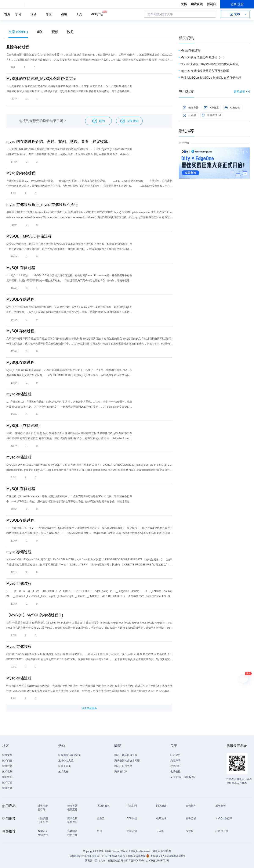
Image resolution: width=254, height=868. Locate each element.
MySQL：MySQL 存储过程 (29, 236)
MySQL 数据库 (224, 818)
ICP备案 (211, 108)
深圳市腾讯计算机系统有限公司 (87, 856)
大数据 (190, 831)
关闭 (247, 152)
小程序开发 (222, 831)
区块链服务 (103, 806)
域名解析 (221, 806)
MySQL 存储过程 (21, 268)
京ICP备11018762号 (158, 861)
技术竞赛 (63, 772)
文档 (184, 4)
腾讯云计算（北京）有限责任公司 (104, 861)
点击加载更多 (89, 708)
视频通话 (161, 818)
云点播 (189, 115)
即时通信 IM (211, 115)
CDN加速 (132, 818)
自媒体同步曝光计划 (70, 755)
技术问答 (7, 761)
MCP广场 (97, 14)
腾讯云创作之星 (123, 766)
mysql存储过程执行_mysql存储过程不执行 (42, 205)
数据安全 (43, 831)
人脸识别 (43, 818)
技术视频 (7, 772)
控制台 (211, 4)
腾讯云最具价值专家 (126, 755)
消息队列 (132, 806)
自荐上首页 (65, 766)
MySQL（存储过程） (24, 426)
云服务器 (191, 108)
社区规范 (175, 755)
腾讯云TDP (121, 772)
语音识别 (72, 822)
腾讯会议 (72, 818)
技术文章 (7, 755)
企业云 (101, 818)
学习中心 (7, 777)
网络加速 (161, 806)
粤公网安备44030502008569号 (168, 856)
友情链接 (175, 772)
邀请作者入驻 (66, 761)
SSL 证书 (43, 822)
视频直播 (72, 810)
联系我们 (175, 766)
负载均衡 (72, 831)
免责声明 (175, 761)
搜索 (211, 14)
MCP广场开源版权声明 (183, 777)
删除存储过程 (18, 47)
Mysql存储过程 (19, 583)
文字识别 (132, 831)
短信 (99, 831)
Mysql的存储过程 (21, 173)
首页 (7, 14)
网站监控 (43, 835)
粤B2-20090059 (137, 856)
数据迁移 (72, 835)
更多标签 (242, 92)
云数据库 (191, 806)
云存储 (41, 810)
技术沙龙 (7, 766)
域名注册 (43, 806)
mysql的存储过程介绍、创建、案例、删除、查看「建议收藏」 (59, 142)
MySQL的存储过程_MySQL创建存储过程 (41, 79)
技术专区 (7, 788)
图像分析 (191, 818)
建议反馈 (197, 4)
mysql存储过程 (19, 394)
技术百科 (7, 783)
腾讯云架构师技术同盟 (127, 761)
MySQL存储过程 (20, 299)
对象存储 (232, 108)
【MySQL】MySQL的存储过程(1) (35, 615)
